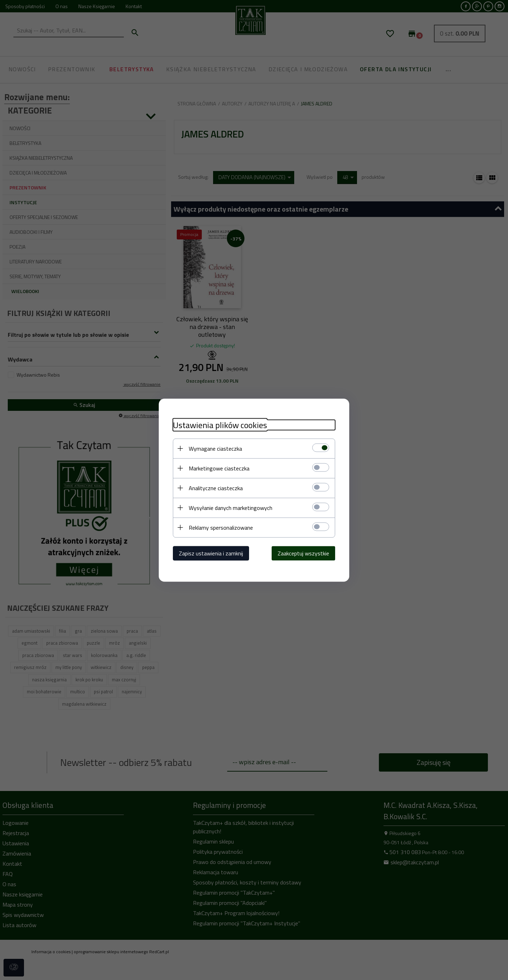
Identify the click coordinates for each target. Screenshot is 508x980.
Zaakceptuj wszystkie (303, 553)
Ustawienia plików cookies (220, 425)
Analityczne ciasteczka (216, 488)
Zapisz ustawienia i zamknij (211, 553)
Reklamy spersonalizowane (221, 527)
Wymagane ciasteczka (215, 448)
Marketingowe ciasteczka (219, 468)
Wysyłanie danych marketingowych (231, 507)
